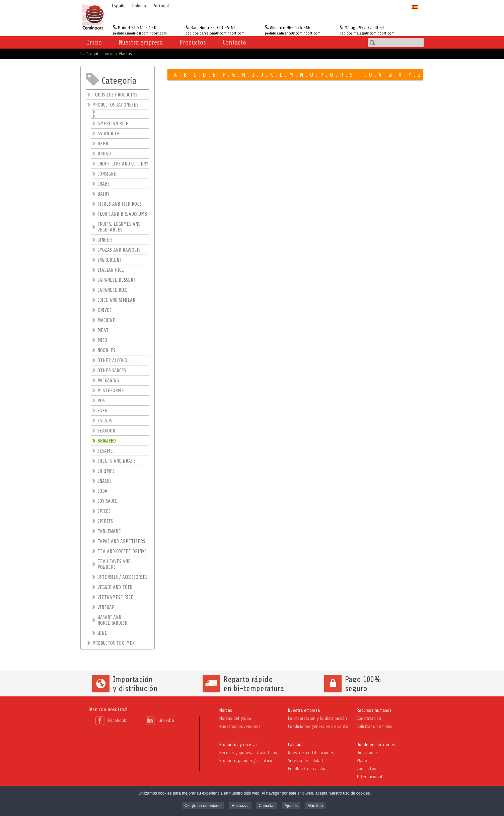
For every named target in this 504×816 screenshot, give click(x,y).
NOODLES (106, 351)
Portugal (161, 6)
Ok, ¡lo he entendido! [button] (203, 806)
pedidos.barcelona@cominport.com (215, 33)
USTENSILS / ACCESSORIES (122, 577)
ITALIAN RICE (111, 270)
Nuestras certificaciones (311, 753)
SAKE (102, 411)
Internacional (369, 777)
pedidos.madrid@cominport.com (140, 33)
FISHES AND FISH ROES (120, 204)
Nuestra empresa (304, 710)
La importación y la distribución (317, 718)
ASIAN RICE (109, 134)
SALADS (105, 421)
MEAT (103, 330)
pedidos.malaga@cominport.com (367, 33)
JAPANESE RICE (113, 290)
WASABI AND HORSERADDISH (112, 620)
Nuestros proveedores (240, 726)
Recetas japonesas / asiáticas (248, 753)
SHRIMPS (106, 471)
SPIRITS (105, 521)
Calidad (295, 744)
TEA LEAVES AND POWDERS (114, 564)
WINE (102, 633)
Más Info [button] (315, 806)
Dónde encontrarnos (376, 744)
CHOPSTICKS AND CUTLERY (123, 164)
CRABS (103, 184)
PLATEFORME (111, 391)
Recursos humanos (374, 710)
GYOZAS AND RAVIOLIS (119, 250)
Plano (362, 761)
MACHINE (106, 320)
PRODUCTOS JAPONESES (115, 105)
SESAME (105, 451)
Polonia (139, 6)
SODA (102, 491)
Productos (193, 42)
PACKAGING (108, 381)
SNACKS (104, 481)
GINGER (105, 240)
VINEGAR (106, 607)
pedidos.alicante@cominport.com (293, 33)
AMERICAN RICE (113, 124)
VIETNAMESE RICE (115, 597)
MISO (102, 341)
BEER (103, 144)
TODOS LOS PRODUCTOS (115, 95)
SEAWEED (107, 441)
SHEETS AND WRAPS (117, 461)
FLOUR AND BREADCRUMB (122, 214)
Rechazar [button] (240, 806)
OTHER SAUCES (112, 371)
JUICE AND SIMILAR (116, 300)
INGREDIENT (110, 260)
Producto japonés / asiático (246, 761)
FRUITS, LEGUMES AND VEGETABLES (119, 227)
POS (101, 401)
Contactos (366, 769)
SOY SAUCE (107, 501)
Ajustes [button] (291, 806)
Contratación (369, 718)
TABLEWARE (109, 531)
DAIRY (103, 194)
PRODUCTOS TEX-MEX (114, 643)
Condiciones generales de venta (318, 726)
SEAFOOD (106, 431)
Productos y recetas (238, 744)
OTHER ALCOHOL (114, 361)
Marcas (226, 710)
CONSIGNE (107, 174)
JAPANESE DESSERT (117, 280)
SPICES (104, 511)
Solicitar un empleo (375, 726)
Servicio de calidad (305, 761)
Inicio (94, 42)
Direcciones (367, 753)
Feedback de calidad (307, 769)
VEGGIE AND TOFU (115, 587)
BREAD (104, 154)
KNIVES (104, 310)
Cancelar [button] (267, 806)
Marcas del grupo (235, 718)
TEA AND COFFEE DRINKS (122, 552)
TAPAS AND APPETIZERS (121, 541)
